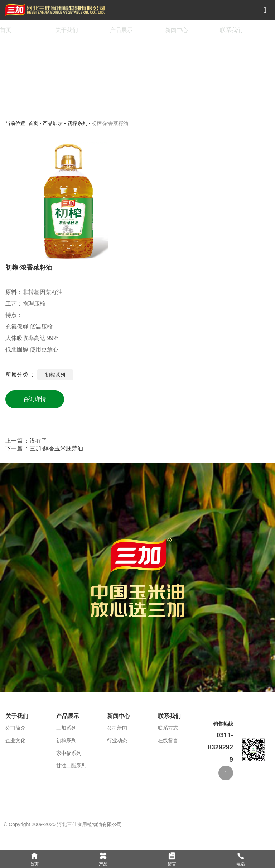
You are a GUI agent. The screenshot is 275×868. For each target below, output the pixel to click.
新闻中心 (177, 30)
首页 (6, 30)
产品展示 (121, 30)
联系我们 (231, 30)
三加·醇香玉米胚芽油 (56, 448)
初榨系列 (77, 123)
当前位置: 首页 (23, 123)
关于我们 (67, 30)
